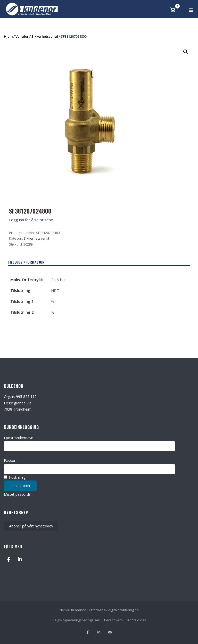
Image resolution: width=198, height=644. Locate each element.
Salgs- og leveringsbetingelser (76, 620)
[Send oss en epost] (110, 632)
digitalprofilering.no (123, 610)
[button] (186, 52)
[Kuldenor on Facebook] (9, 560)
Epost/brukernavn (19, 438)
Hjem (8, 36)
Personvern (113, 620)
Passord (11, 460)
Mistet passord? (17, 494)
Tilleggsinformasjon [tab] (26, 262)
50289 (28, 244)
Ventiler (22, 36)
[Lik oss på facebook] (88, 632)
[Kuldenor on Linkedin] (20, 560)
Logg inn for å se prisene (31, 220)
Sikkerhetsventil (45, 36)
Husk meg (15, 477)
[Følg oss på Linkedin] (99, 632)
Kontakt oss (137, 620)
